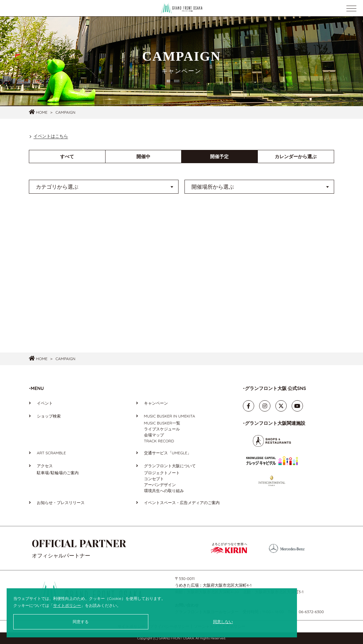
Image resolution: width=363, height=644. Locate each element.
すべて (67, 157)
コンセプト (154, 479)
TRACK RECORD (159, 441)
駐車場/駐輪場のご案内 (58, 473)
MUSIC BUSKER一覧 (162, 423)
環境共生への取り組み (164, 491)
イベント (45, 403)
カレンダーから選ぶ (296, 157)
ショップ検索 (49, 416)
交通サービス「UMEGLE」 (168, 453)
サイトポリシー (67, 605)
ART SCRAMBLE (51, 453)
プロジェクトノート (162, 473)
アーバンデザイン (160, 485)
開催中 (143, 157)
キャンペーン (156, 403)
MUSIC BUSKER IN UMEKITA (170, 416)
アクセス (45, 466)
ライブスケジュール (162, 429)
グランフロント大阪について (170, 466)
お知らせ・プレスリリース (61, 503)
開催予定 (219, 157)
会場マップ (154, 435)
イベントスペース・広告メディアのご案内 (182, 503)
